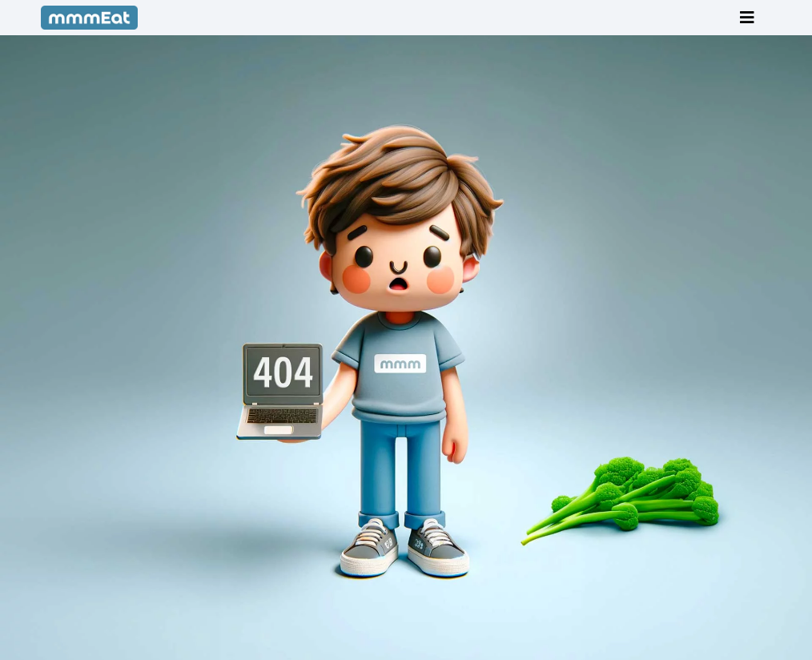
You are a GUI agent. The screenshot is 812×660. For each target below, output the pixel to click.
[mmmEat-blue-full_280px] (90, 12)
